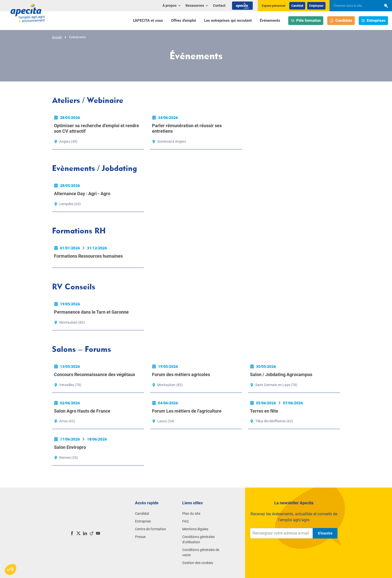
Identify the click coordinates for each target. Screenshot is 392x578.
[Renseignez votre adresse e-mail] (281, 533)
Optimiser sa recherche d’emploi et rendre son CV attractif (96, 128)
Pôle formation (306, 21)
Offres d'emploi (183, 20)
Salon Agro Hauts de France (82, 411)
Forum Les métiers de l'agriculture (187, 411)
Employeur (316, 6)
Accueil (57, 37)
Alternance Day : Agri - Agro (82, 194)
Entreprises (373, 21)
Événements (270, 20)
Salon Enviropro (70, 447)
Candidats (341, 21)
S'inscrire (325, 533)
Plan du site (191, 514)
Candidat (297, 6)
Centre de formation (150, 529)
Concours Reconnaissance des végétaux (94, 374)
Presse (140, 537)
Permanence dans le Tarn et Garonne (91, 312)
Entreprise (143, 521)
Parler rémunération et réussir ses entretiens (187, 128)
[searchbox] (353, 6)
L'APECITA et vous (148, 20)
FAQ (185, 521)
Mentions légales (195, 529)
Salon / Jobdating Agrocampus (281, 374)
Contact (219, 5)
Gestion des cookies (198, 563)
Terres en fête (264, 411)
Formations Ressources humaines (88, 256)
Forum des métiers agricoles (181, 374)
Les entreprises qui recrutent (228, 20)
